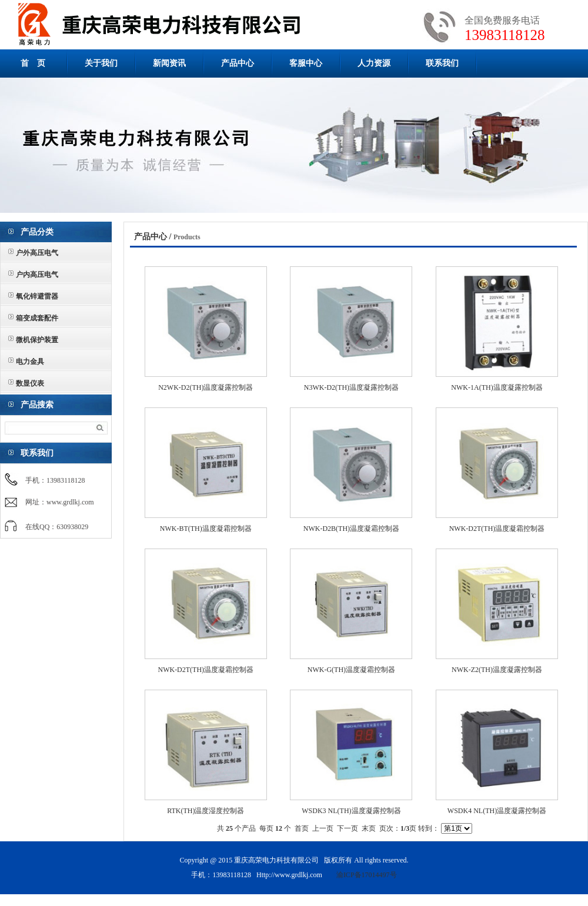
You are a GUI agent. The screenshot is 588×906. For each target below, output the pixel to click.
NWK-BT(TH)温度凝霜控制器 (206, 529)
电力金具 (30, 362)
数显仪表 (30, 383)
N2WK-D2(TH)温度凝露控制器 (206, 387)
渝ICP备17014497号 (367, 875)
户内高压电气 (37, 275)
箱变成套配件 (37, 318)
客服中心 (306, 63)
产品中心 (238, 63)
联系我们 (442, 63)
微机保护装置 (37, 340)
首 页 (33, 63)
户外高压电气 (37, 253)
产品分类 (37, 232)
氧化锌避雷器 (37, 296)
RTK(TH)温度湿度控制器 (206, 811)
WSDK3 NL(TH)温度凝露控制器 (351, 811)
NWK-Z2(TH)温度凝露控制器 (497, 670)
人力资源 (374, 63)
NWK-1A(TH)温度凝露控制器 (497, 387)
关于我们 (101, 63)
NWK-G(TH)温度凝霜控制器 (351, 670)
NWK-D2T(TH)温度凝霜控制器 (497, 529)
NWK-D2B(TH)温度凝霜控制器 (351, 529)
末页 (369, 828)
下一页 (348, 828)
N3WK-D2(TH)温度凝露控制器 (351, 387)
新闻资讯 (169, 63)
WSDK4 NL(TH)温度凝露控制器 (497, 811)
